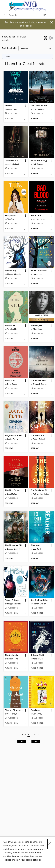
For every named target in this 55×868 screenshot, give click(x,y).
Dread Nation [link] (11, 161)
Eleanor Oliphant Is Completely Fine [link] (14, 710)
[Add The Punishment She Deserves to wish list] (51, 394)
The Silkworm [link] (37, 436)
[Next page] (38, 735)
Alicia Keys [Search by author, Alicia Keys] (37, 329)
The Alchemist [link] (12, 655)
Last (36, 741)
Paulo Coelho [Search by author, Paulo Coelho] (13, 659)
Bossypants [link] (10, 216)
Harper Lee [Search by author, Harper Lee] (37, 274)
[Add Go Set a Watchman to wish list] (51, 283)
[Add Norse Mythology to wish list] (51, 174)
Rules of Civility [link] (38, 655)
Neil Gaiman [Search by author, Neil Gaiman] (38, 164)
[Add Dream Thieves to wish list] (25, 613)
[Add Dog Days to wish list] (51, 723)
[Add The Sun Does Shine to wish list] (51, 503)
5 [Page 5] (25, 735)
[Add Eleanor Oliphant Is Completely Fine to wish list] (25, 723)
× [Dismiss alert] (52, 23)
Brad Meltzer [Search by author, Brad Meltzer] (12, 494)
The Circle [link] (10, 381)
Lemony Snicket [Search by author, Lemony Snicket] (14, 549)
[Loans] (44, 16)
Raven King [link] (10, 271)
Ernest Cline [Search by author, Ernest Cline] (12, 109)
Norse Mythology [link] (39, 161)
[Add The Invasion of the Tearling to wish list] (51, 119)
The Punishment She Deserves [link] (40, 381)
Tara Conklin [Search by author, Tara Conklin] (12, 329)
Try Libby (9, 22)
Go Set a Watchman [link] (40, 271)
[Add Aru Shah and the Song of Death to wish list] (51, 613)
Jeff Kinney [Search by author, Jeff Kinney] (37, 714)
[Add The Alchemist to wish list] (25, 668)
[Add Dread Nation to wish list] (25, 174)
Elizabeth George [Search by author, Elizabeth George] (40, 384)
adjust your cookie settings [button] (27, 860)
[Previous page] (19, 735)
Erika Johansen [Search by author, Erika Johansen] (39, 109)
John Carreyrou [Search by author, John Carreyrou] (39, 219)
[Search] (4, 15)
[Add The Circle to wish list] (25, 394)
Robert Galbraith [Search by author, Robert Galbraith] (39, 439)
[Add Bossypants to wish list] (25, 229)
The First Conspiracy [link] (14, 490)
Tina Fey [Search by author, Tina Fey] (11, 219)
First (22, 741)
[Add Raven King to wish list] (25, 283)
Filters (7, 56)
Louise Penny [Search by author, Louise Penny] (13, 439)
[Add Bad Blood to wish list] (51, 229)
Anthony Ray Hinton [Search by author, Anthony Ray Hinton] (41, 494)
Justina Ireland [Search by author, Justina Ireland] (13, 164)
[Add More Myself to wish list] (51, 338)
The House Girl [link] (12, 326)
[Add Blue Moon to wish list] (51, 558)
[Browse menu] (50, 15)
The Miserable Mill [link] (14, 545)
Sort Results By (9, 48)
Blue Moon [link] (36, 545)
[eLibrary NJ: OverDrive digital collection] (27, 6)
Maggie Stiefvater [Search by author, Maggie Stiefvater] (14, 274)
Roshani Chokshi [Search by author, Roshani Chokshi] (40, 604)
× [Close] (50, 844)
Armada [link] (9, 106)
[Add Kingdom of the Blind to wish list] (25, 448)
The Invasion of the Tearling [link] (40, 106)
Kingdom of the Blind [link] (14, 436)
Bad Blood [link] (36, 216)
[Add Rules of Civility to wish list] (51, 668)
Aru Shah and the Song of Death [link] (40, 600)
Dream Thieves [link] (12, 600)
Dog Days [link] (35, 710)
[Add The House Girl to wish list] (25, 338)
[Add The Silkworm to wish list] (51, 448)
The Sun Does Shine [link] (40, 490)
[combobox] (22, 15)
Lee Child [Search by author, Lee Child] (37, 549)
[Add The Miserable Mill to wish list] (25, 558)
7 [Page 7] (32, 735)
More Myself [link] (37, 326)
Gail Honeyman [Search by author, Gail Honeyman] (13, 714)
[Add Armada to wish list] (25, 119)
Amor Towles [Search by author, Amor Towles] (38, 659)
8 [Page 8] (35, 735)
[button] (45, 39)
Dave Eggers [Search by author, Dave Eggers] (12, 384)
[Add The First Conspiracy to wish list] (25, 503)
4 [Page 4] (22, 735)
